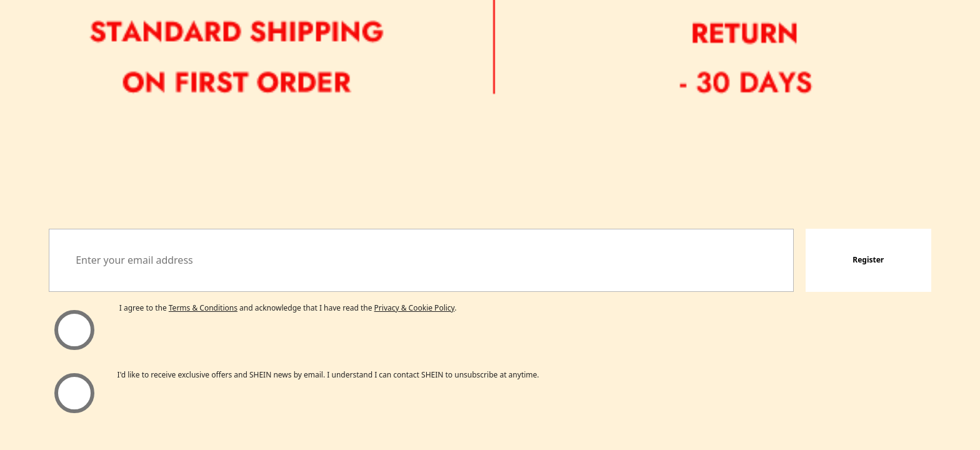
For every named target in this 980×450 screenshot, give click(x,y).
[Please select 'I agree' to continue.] (74, 330)
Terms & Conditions (203, 308)
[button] (868, 260)
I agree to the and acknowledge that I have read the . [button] (288, 308)
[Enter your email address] (421, 260)
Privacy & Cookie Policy (415, 308)
